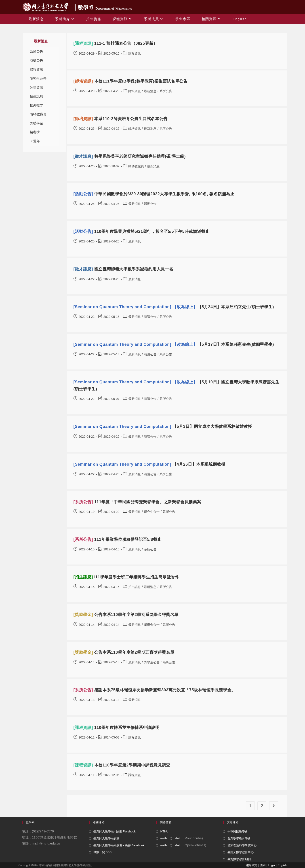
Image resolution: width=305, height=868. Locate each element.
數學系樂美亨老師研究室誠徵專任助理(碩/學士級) (130, 156)
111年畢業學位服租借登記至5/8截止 (118, 539)
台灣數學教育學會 (239, 838)
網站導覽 (252, 865)
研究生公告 (38, 78)
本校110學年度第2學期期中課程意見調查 (122, 765)
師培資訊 (36, 87)
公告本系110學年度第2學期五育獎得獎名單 (124, 652)
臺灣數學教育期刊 (239, 859)
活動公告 (150, 204)
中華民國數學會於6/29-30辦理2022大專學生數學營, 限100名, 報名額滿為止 (154, 194)
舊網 (263, 865)
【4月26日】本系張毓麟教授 (149, 464)
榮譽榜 (35, 132)
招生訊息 (36, 96)
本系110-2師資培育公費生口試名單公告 (121, 119)
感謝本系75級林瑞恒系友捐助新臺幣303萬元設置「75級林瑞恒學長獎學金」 (155, 690)
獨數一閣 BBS (103, 852)
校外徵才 (36, 105)
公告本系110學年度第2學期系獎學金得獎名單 (126, 615)
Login (272, 865)
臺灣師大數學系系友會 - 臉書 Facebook (119, 845)
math (164, 838)
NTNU (164, 831)
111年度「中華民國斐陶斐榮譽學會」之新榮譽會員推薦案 (137, 502)
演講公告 (36, 60)
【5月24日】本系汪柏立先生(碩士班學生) (174, 307)
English (282, 865)
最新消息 (150, 91)
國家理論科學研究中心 (242, 845)
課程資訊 (36, 69)
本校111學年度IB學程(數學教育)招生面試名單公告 (131, 81)
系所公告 (36, 52)
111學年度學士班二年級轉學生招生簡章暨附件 (126, 577)
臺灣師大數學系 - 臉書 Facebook (115, 831)
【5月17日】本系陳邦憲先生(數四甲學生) (174, 344)
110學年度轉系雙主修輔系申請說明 (117, 728)
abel (177, 838)
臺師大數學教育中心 (241, 852)
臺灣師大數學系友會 (106, 838)
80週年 (35, 141)
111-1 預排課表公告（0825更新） (116, 43)
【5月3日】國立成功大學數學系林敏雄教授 (163, 427)
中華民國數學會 (238, 831)
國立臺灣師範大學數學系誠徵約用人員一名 (123, 269)
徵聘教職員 (38, 114)
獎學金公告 (152, 625)
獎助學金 (36, 123)
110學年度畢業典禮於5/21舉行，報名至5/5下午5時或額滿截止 (142, 231)
